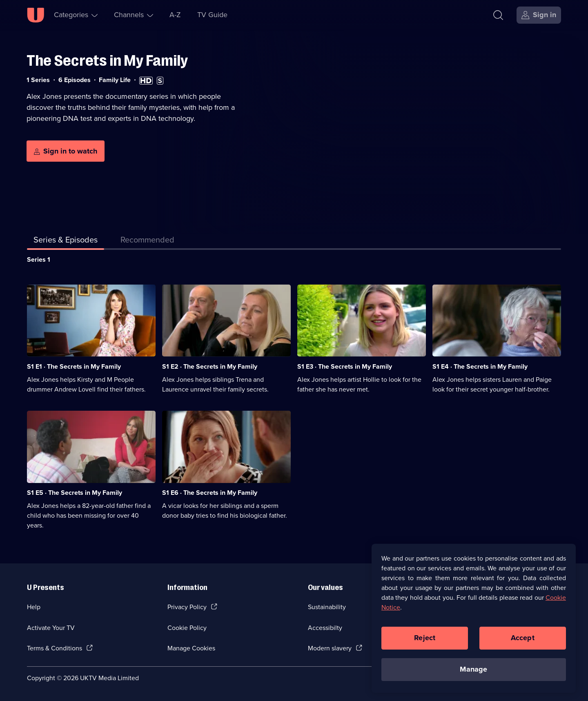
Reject (425, 643)
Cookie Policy (187, 628)
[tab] (147, 241)
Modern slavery (330, 648)
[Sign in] (539, 15)
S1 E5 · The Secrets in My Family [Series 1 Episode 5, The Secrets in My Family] (75, 493)
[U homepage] (36, 15)
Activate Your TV (51, 628)
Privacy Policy (187, 607)
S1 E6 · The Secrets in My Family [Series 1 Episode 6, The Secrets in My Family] (210, 493)
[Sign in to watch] (66, 151)
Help (34, 607)
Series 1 (39, 259)
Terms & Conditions (55, 648)
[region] (474, 623)
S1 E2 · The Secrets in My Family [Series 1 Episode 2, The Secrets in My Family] (210, 366)
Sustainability (327, 607)
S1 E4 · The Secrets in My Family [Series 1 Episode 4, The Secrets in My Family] (480, 366)
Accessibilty (325, 628)
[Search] (498, 15)
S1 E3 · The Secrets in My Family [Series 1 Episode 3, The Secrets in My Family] (345, 366)
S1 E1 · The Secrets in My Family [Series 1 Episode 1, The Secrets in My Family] (74, 366)
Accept (523, 643)
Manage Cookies (191, 648)
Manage (473, 674)
